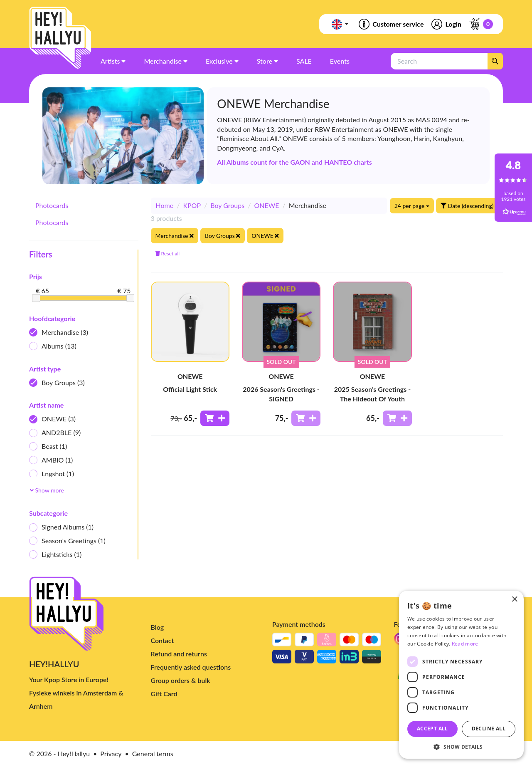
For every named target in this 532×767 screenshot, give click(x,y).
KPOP (192, 205)
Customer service (390, 24)
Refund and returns (179, 654)
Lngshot (52, 474)
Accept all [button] (432, 729)
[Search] (495, 61)
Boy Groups (57, 383)
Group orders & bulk (181, 680)
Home (165, 205)
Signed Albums (61, 527)
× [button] (514, 600)
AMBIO (51, 460)
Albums (53, 346)
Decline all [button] (489, 729)
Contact (163, 640)
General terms (153, 753)
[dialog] (461, 675)
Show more (47, 490)
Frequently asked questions (191, 667)
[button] (461, 746)
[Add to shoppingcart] (215, 418)
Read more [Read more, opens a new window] (465, 644)
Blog (158, 627)
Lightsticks (55, 555)
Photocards (52, 205)
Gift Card (164, 694)
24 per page (412, 206)
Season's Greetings (67, 541)
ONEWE (52, 419)
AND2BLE (55, 433)
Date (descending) (469, 206)
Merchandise (59, 333)
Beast (48, 447)
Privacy (111, 753)
